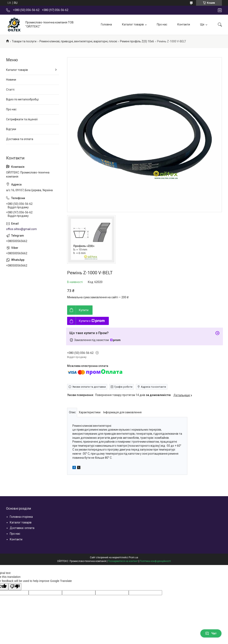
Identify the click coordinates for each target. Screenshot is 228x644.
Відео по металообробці (22, 99)
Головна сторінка (21, 517)
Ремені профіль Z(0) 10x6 (137, 41)
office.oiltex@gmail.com (21, 229)
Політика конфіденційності (155, 561)
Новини (11, 80)
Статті (10, 90)
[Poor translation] (15, 587)
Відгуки (11, 129)
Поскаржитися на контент (123, 561)
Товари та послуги (24, 41)
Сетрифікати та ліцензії (22, 119)
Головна (106, 24)
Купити (84, 310)
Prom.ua (133, 557)
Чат (211, 633)
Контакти (184, 24)
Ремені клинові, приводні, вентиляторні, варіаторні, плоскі (78, 41)
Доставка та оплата (20, 139)
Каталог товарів (133, 24)
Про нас (162, 24)
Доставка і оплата (22, 528)
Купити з (92, 321)
